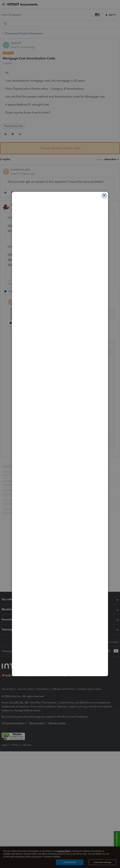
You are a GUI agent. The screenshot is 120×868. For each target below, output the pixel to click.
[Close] (104, 196)
